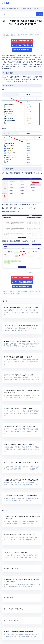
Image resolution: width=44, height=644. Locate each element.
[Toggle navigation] (40, 3)
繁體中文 (26, 29)
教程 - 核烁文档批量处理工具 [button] (22, 50)
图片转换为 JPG (27, 9)
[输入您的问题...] (19, 14)
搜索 (39, 14)
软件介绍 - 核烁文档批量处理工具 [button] (22, 45)
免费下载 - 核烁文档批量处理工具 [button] (22, 41)
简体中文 (22, 29)
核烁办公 (6, 3)
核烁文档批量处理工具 (15, 9)
